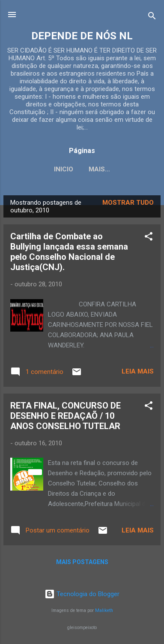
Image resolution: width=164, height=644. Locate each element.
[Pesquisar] (152, 17)
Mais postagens (82, 562)
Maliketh (104, 610)
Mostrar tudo (128, 203)
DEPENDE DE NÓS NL (82, 36)
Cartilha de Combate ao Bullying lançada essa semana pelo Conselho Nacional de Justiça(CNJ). (69, 252)
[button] (149, 238)
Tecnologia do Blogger (82, 594)
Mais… (99, 169)
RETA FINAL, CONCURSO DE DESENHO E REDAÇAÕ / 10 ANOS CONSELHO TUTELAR (66, 416)
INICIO (64, 169)
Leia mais (138, 371)
